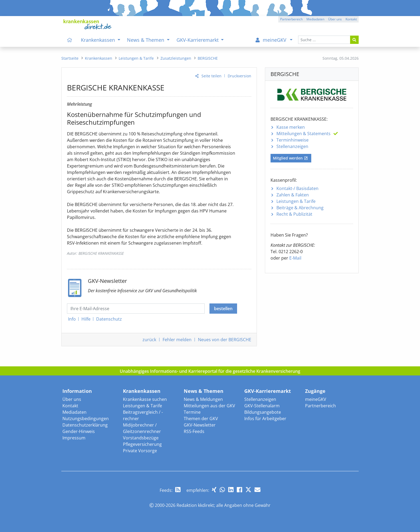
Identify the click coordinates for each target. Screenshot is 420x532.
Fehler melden (177, 340)
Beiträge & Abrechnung (300, 208)
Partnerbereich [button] (291, 19)
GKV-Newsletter (200, 425)
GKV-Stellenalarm (262, 406)
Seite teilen (211, 76)
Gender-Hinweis (79, 431)
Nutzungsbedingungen (86, 419)
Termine (192, 412)
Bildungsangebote (263, 412)
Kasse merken (291, 127)
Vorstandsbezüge (141, 438)
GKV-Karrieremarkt (268, 391)
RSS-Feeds (194, 431)
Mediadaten (74, 412)
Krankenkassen (142, 391)
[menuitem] (70, 40)
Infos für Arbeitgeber (265, 419)
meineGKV (316, 399)
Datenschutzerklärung (85, 425)
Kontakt (70, 406)
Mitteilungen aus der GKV (209, 406)
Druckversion (239, 76)
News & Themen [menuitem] (146, 40)
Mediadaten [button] (315, 19)
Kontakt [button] (351, 19)
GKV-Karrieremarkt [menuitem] (198, 40)
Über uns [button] (335, 19)
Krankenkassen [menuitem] (99, 40)
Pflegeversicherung (142, 444)
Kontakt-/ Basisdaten (297, 188)
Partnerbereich (320, 406)
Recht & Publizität (294, 214)
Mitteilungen (303, 134)
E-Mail (295, 258)
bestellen (223, 309)
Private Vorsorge (140, 451)
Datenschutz (109, 319)
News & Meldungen (203, 399)
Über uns (72, 399)
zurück (149, 340)
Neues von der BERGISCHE (225, 340)
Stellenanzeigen (292, 146)
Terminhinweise (292, 140)
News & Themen (204, 391)
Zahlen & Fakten (293, 195)
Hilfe (86, 319)
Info (72, 319)
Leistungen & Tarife (296, 201)
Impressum (74, 438)
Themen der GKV (201, 419)
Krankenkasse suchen (145, 399)
